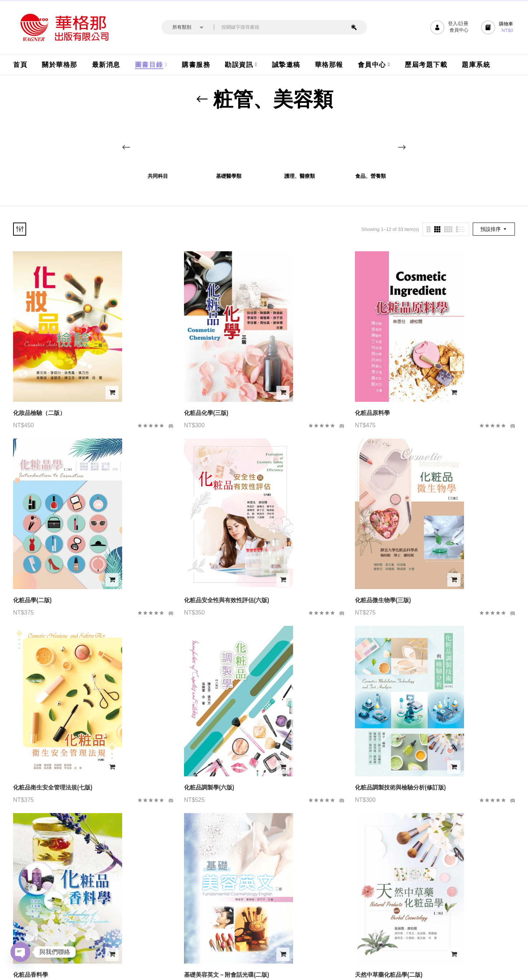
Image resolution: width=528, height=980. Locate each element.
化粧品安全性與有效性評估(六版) (227, 600)
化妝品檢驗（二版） (39, 413)
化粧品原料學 (372, 413)
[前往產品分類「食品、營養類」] (370, 144)
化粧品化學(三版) (206, 413)
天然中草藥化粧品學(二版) (389, 975)
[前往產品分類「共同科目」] (158, 144)
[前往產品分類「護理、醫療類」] (299, 144)
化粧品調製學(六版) (209, 787)
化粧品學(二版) (32, 600)
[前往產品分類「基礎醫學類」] (229, 144)
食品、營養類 (371, 176)
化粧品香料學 (31, 975)
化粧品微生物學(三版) (383, 600)
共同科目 (158, 176)
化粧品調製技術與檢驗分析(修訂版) (400, 787)
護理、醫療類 (300, 176)
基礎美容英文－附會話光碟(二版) (227, 975)
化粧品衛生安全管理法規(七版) (53, 787)
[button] (498, 27)
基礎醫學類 (229, 176)
